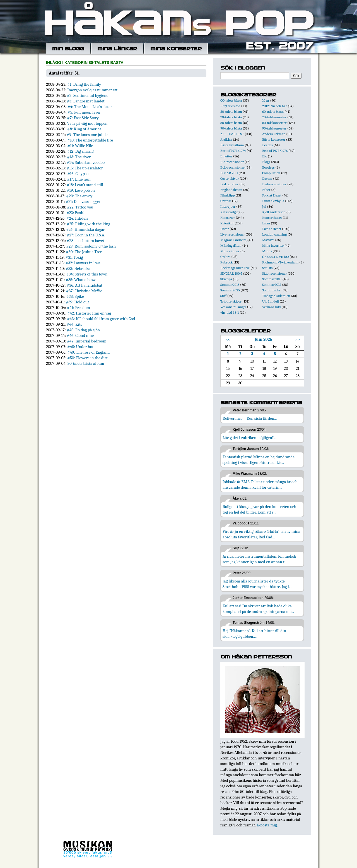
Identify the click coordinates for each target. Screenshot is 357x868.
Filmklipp (228, 195)
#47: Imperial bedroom (87, 341)
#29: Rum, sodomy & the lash (91, 246)
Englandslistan (231, 190)
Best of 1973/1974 (233, 151)
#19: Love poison (81, 190)
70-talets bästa (231, 117)
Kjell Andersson (274, 212)
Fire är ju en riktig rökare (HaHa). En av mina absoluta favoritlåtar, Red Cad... (261, 534)
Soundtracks (271, 290)
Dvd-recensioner (274, 184)
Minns (267, 251)
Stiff (223, 296)
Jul (264, 206)
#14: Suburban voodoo (86, 162)
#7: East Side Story (83, 118)
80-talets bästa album (86, 363)
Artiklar (226, 139)
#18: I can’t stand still (85, 185)
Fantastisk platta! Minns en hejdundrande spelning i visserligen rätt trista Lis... (259, 460)
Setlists (267, 268)
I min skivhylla (273, 201)
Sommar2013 (230, 285)
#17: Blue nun (79, 179)
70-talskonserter (274, 117)
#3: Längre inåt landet (85, 101)
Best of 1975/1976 (275, 151)
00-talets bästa (231, 100)
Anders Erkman (274, 134)
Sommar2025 (230, 290)
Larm (266, 223)
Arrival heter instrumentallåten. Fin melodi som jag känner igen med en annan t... (259, 559)
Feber (266, 190)
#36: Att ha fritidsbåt (85, 285)
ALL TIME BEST (232, 134)
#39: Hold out (78, 302)
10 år (266, 100)
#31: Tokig (74, 257)
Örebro (225, 257)
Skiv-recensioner (274, 273)
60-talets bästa (273, 112)
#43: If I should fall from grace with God (101, 319)
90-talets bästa (231, 128)
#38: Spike (75, 296)
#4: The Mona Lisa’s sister (90, 107)
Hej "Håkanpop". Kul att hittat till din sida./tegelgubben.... (254, 634)
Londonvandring (274, 234)
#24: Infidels (77, 218)
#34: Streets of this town (87, 274)
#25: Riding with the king (88, 224)
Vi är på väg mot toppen (87, 123)
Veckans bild (272, 307)
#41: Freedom (79, 308)
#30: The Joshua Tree (84, 252)
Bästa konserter (274, 139)
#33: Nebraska (78, 268)
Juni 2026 (263, 339)
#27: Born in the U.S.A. (86, 235)
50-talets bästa (231, 112)
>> (298, 339)
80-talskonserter (274, 123)
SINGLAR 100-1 (231, 273)
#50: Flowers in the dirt (87, 358)
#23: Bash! (75, 213)
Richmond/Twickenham (280, 262)
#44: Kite (74, 324)
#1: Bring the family (84, 84)
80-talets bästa (231, 123)
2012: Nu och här (275, 106)
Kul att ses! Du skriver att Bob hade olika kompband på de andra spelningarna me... (258, 609)
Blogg (266, 162)
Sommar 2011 (272, 279)
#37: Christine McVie (84, 291)
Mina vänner (230, 251)
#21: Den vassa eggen (84, 202)
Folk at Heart (272, 195)
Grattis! (226, 201)
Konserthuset (272, 218)
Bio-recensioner (232, 162)
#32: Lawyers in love (83, 263)
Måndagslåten (231, 245)
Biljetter (226, 156)
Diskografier (229, 184)
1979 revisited (230, 106)
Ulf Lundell (271, 301)
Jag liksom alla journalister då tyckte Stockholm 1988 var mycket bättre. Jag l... (257, 584)
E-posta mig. (267, 825)
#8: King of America (84, 129)
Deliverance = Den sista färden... (250, 418)
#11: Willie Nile (80, 146)
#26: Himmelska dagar (85, 229)
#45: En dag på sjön (83, 330)
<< (228, 339)
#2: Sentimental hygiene (88, 95)
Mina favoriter (273, 245)
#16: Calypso (78, 174)
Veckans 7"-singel (233, 307)
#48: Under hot (80, 347)
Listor (225, 229)
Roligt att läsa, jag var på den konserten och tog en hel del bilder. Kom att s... (259, 509)
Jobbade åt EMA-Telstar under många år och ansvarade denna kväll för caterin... (260, 485)
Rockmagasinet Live (235, 268)
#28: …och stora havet (85, 241)
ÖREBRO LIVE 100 (275, 257)
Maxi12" (268, 240)
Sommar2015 (272, 285)
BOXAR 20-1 (229, 173)
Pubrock (226, 262)
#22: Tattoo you (80, 207)
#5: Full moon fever (84, 112)
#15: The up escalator (85, 168)
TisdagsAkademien (276, 296)
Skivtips (226, 279)
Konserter (228, 218)
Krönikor (227, 223)
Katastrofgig (229, 212)
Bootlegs (268, 167)
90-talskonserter (274, 128)
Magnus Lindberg (233, 240)
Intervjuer (228, 206)
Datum (267, 178)
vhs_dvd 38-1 (230, 312)
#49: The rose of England (88, 352)
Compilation (271, 173)
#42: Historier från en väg (89, 313)
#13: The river (79, 157)
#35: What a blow (81, 280)
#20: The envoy (79, 196)
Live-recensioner (233, 234)
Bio (265, 156)
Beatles (267, 145)
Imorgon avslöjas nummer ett (92, 90)
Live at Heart (272, 229)
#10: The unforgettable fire (90, 140)
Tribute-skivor (231, 301)
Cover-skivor (230, 178)
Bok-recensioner (232, 167)
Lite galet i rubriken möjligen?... (249, 438)
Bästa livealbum (232, 145)
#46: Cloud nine (80, 335)
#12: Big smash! (81, 151)
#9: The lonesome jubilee (88, 135)
